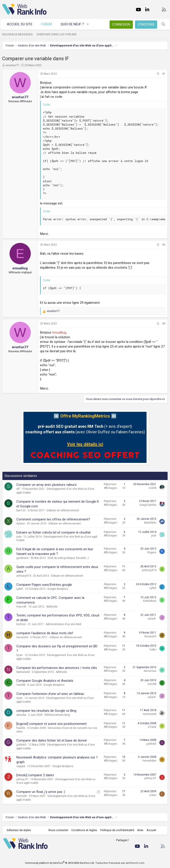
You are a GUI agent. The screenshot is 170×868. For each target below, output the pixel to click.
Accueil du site (20, 24)
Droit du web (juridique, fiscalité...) (68, 558)
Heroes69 (22, 637)
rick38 (153, 488)
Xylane (21, 524)
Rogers (152, 552)
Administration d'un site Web (64, 624)
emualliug (59, 332)
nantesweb (150, 714)
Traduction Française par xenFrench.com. (120, 863)
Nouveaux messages (17, 34)
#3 (164, 324)
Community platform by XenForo (60, 863)
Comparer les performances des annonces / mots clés (57, 668)
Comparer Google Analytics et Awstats (45, 681)
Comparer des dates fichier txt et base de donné (52, 740)
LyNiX (20, 589)
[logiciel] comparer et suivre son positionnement (51, 724)
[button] (88, 24)
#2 (164, 245)
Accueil (151, 830)
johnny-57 (22, 779)
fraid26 (21, 728)
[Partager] (158, 74)
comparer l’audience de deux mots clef (45, 633)
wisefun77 (12, 65)
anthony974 (24, 576)
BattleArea (150, 601)
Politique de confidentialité (117, 830)
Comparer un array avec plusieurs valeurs (46, 485)
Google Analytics (58, 589)
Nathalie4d (23, 672)
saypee (21, 766)
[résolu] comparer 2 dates (35, 775)
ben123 (21, 510)
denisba (21, 715)
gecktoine (22, 558)
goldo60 (21, 745)
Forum (46, 24)
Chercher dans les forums (56, 34)
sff (18, 489)
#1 (164, 74)
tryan (19, 655)
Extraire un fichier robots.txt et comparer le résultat (53, 532)
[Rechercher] (163, 24)
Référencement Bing (57, 715)
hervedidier (149, 761)
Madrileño (150, 523)
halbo (153, 650)
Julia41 (152, 619)
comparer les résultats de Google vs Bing (46, 711)
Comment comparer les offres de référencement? (53, 519)
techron (21, 624)
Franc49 (21, 607)
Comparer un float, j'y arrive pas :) (41, 792)
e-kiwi (153, 795)
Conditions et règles (84, 830)
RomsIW (22, 796)
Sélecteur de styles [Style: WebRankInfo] (19, 830)
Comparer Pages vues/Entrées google (44, 585)
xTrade (152, 727)
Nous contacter (58, 830)
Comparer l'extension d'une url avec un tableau (50, 694)
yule (19, 537)
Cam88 (21, 685)
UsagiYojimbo (148, 505)
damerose (150, 671)
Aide (140, 830)
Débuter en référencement (63, 510)
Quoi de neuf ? (72, 24)
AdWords (52, 607)
